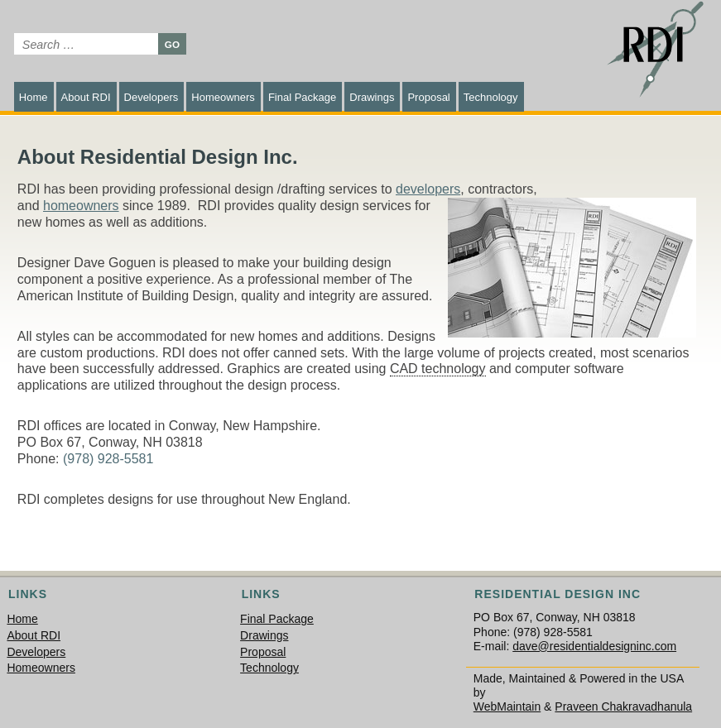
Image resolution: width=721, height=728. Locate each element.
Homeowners (223, 97)
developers (428, 189)
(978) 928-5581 (108, 459)
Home (34, 97)
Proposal (428, 97)
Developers (151, 97)
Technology (491, 97)
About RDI (86, 97)
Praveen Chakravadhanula (623, 706)
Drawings (372, 97)
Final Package (302, 97)
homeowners (81, 206)
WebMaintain (507, 706)
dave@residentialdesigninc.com (594, 646)
